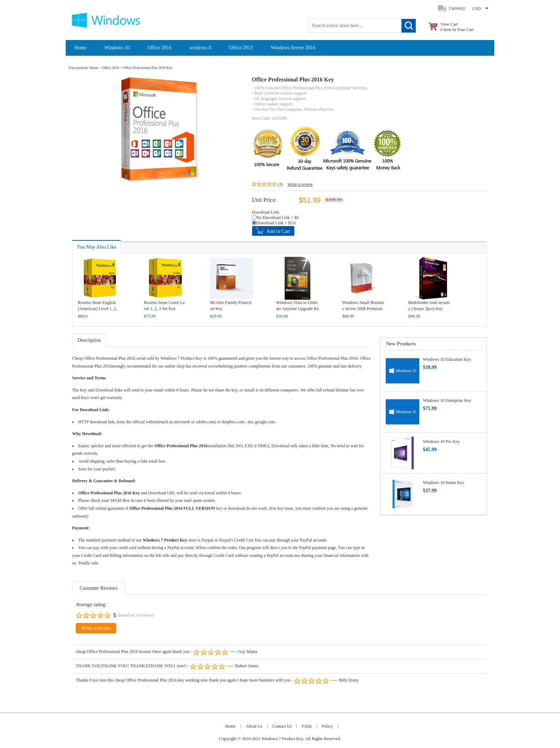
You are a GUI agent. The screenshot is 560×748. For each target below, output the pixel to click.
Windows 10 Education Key (447, 359)
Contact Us (282, 726)
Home (80, 48)
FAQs (307, 726)
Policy (327, 726)
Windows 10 (117, 48)
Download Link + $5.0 (276, 223)
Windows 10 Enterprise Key (447, 400)
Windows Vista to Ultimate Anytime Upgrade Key (297, 309)
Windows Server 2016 (293, 48)
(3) (280, 184)
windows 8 (200, 48)
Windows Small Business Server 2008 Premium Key (363, 309)
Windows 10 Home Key (444, 483)
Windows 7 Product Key (181, 358)
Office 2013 (241, 48)
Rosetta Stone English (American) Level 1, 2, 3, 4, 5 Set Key (97, 309)
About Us (254, 726)
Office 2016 (159, 48)
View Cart (457, 27)
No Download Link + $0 (277, 218)
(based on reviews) (136, 615)
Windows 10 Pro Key (441, 442)
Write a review (300, 184)
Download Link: (266, 212)
